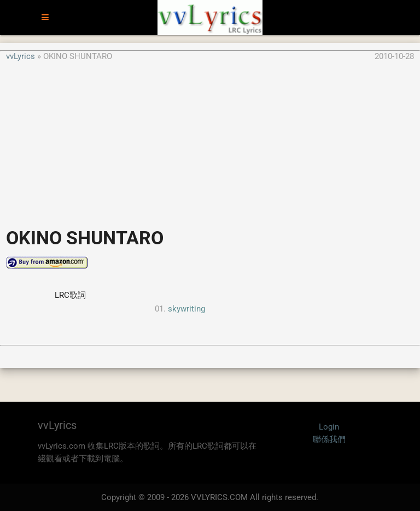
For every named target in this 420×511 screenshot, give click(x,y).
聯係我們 (329, 439)
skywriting (186, 309)
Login (329, 427)
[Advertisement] (210, 139)
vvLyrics (21, 56)
